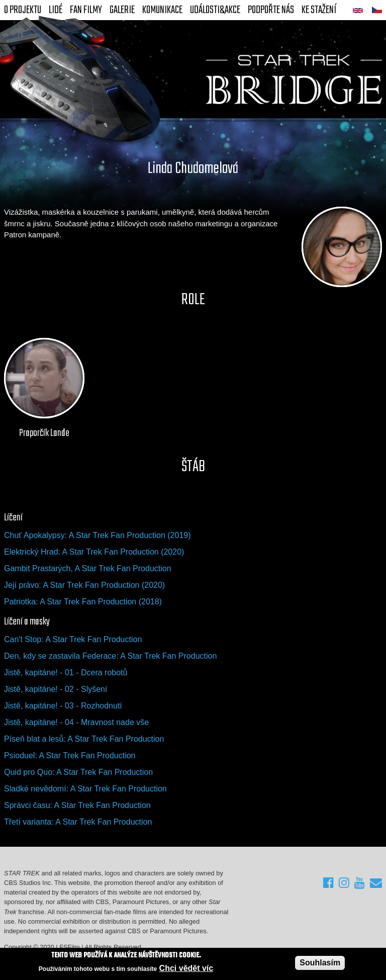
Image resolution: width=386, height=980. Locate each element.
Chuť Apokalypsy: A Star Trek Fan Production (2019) (98, 535)
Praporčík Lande (44, 433)
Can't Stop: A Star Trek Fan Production (73, 639)
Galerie (122, 10)
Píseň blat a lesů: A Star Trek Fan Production (84, 739)
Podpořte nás (271, 10)
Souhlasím (320, 963)
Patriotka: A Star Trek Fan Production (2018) (83, 602)
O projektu (23, 10)
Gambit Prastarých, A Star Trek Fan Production (88, 568)
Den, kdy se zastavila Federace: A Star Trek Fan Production (110, 656)
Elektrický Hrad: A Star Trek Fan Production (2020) (94, 552)
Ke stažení (319, 10)
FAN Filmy (86, 10)
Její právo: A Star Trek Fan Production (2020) (84, 585)
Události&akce (215, 10)
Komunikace (162, 10)
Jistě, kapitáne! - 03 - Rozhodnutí (63, 706)
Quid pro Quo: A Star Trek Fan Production (78, 772)
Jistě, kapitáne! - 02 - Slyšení (56, 689)
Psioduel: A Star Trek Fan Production (70, 755)
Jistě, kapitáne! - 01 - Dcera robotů (66, 673)
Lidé (56, 10)
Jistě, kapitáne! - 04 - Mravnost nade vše (76, 722)
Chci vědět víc (186, 968)
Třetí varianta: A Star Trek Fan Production (78, 822)
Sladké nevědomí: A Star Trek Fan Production (85, 789)
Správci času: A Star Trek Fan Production (77, 805)
